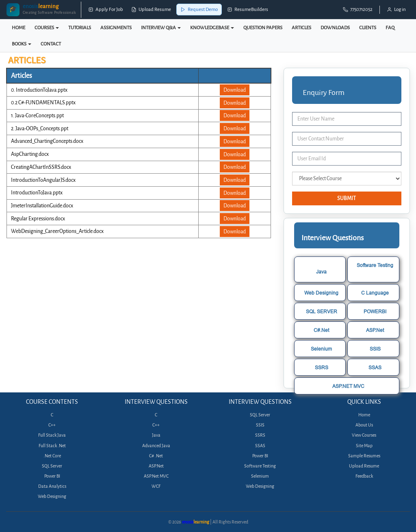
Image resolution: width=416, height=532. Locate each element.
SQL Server (52, 466)
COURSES (47, 28)
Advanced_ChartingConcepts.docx (47, 141)
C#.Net (321, 330)
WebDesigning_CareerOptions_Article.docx (57, 231)
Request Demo (199, 10)
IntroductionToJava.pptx (37, 193)
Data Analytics (52, 486)
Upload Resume (151, 10)
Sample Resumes (364, 456)
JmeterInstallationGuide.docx (42, 206)
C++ (52, 425)
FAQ (390, 28)
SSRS (322, 367)
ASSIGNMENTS (116, 28)
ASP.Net (375, 330)
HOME (18, 28)
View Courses (364, 435)
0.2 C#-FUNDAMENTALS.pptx (43, 102)
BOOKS (22, 44)
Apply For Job (106, 10)
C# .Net (156, 456)
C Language (375, 293)
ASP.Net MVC (156, 476)
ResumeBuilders (248, 10)
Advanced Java (156, 446)
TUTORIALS (80, 28)
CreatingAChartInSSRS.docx (41, 167)
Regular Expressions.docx (38, 219)
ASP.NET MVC (348, 386)
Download (235, 90)
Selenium (321, 349)
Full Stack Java (52, 435)
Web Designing (321, 293)
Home (364, 415)
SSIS (375, 349)
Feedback (364, 476)
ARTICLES (301, 28)
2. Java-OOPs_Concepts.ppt (40, 128)
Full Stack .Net (52, 446)
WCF (156, 486)
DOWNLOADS (335, 28)
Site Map (364, 446)
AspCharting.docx (30, 154)
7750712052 (358, 10)
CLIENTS (368, 28)
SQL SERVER (322, 311)
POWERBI (375, 311)
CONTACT (51, 44)
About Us (364, 425)
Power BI (52, 476)
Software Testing (375, 265)
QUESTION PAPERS (263, 28)
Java (321, 272)
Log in (396, 10)
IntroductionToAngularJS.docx (43, 180)
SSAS (375, 367)
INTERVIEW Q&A (161, 28)
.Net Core (52, 456)
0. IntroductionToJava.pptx (39, 90)
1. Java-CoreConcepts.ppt (37, 115)
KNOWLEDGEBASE (212, 28)
